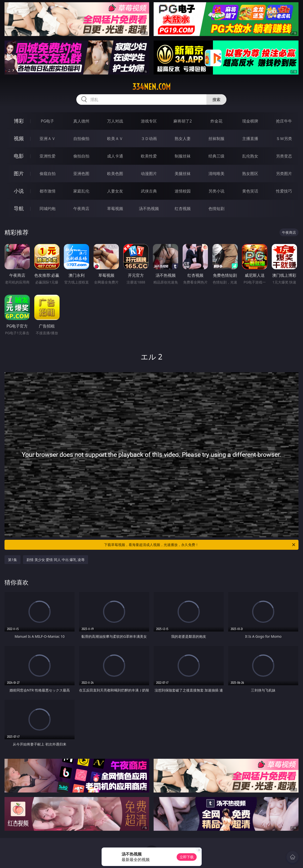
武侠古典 (149, 191)
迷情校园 (183, 191)
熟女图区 (250, 173)
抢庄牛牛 (284, 121)
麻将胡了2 (183, 121)
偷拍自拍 (81, 156)
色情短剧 (216, 208)
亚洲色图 (81, 173)
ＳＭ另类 (284, 138)
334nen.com (151, 87)
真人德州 (81, 121)
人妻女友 (115, 191)
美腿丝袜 (183, 173)
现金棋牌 (250, 121)
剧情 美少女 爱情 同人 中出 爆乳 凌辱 (56, 560)
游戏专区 (149, 121)
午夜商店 (81, 208)
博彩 (19, 121)
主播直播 (250, 138)
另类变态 (284, 156)
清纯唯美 (216, 173)
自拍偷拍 (81, 138)
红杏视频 (183, 208)
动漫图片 (149, 173)
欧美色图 (115, 173)
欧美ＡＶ (115, 138)
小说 (19, 191)
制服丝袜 (183, 156)
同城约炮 (48, 208)
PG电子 (47, 121)
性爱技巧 (284, 191)
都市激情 (48, 191)
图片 (19, 173)
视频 (19, 138)
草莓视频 (115, 208)
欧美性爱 (149, 156)
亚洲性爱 (48, 156)
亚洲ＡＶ (48, 138)
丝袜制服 (216, 138)
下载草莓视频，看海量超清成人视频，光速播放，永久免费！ (200, 545)
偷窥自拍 (48, 173)
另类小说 (216, 191)
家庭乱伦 (81, 191)
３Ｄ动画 (149, 138)
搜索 (216, 99)
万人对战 (115, 121)
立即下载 (187, 857)
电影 (19, 156)
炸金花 (216, 121)
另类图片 (284, 173)
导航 (19, 208)
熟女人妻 (183, 138)
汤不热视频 (149, 208)
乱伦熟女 (250, 156)
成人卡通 (115, 156)
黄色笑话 (250, 191)
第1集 (13, 560)
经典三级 (216, 156)
